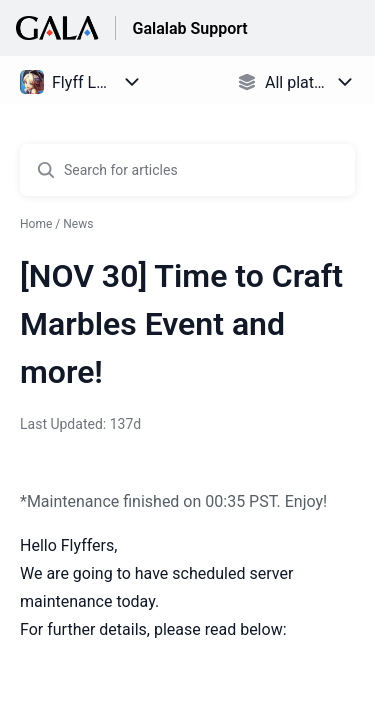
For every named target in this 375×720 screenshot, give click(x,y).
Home (36, 224)
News (78, 224)
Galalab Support (189, 28)
